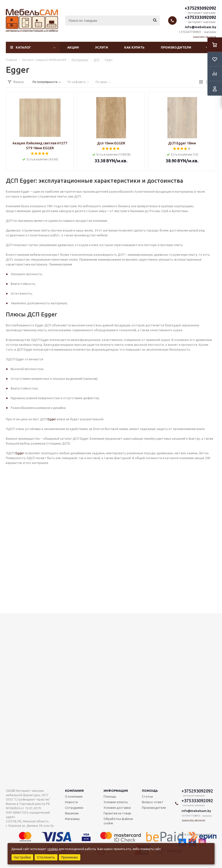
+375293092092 (200, 8)
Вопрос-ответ (153, 802)
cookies (53, 849)
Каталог (23, 47)
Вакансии (72, 813)
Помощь (150, 791)
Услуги (102, 47)
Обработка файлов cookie (118, 821)
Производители (176, 47)
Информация (116, 791)
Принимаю (70, 857)
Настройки (22, 857)
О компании (74, 796)
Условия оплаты (116, 802)
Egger (51, 419)
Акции (73, 47)
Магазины (72, 819)
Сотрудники (74, 808)
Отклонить (46, 857)
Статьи (147, 796)
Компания (74, 791)
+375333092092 (200, 17)
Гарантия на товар (117, 813)
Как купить (134, 47)
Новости (71, 802)
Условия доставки (117, 808)
